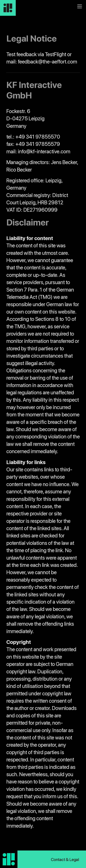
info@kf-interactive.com (44, 151)
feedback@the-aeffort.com (48, 62)
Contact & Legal (65, 860)
